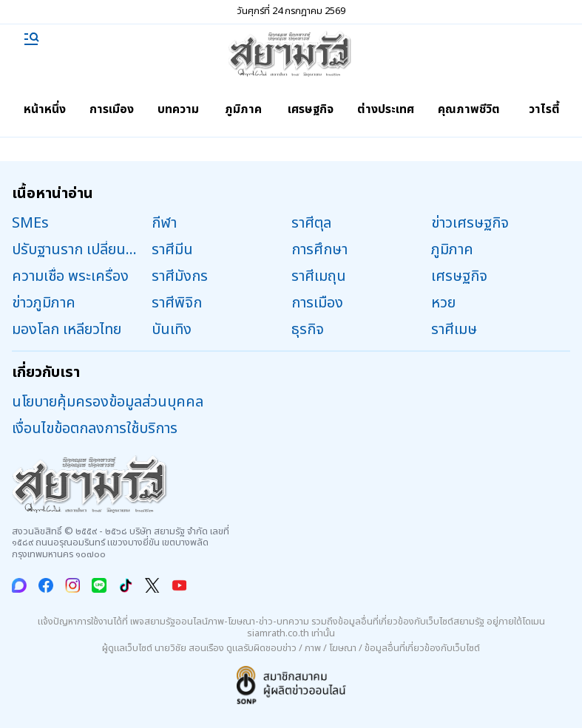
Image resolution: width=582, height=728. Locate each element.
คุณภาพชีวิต (469, 109)
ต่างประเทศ (386, 109)
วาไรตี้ (544, 109)
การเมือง (112, 109)
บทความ (178, 109)
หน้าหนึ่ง (45, 109)
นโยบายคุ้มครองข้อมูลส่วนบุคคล (108, 402)
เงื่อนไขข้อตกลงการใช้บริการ (95, 429)
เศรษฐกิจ (311, 109)
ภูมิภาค (243, 109)
